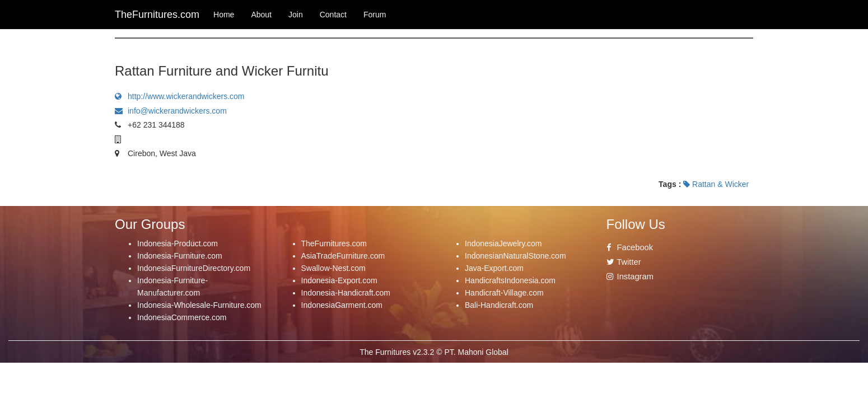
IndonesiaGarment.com (342, 305)
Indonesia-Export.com (339, 280)
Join (296, 15)
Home (224, 15)
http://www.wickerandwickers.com (180, 96)
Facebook (630, 247)
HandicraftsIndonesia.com (510, 280)
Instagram (630, 277)
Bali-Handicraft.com (499, 305)
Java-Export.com (494, 268)
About (261, 15)
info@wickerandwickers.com (171, 111)
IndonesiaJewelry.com (503, 243)
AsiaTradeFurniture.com (343, 256)
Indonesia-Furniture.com (180, 256)
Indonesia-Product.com (178, 243)
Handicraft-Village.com (504, 293)
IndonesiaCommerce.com (182, 317)
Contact (333, 15)
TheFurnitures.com (334, 243)
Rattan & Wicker (716, 184)
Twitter (624, 262)
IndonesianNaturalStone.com (515, 256)
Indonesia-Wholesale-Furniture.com (199, 305)
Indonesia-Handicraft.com (346, 293)
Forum (375, 15)
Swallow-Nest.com (333, 268)
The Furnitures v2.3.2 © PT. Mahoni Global (434, 352)
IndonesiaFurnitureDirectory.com (194, 268)
